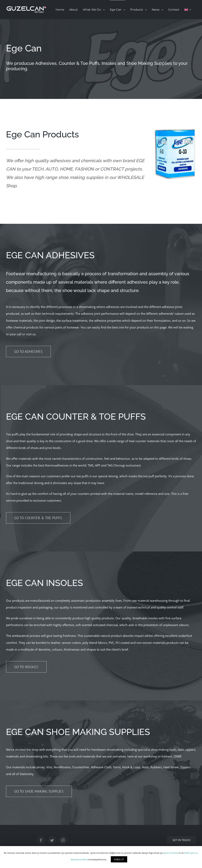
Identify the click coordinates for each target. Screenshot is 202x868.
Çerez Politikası (171, 853)
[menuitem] (60, 10)
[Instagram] (63, 840)
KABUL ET (119, 859)
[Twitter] (52, 840)
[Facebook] (41, 840)
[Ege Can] (101, 59)
